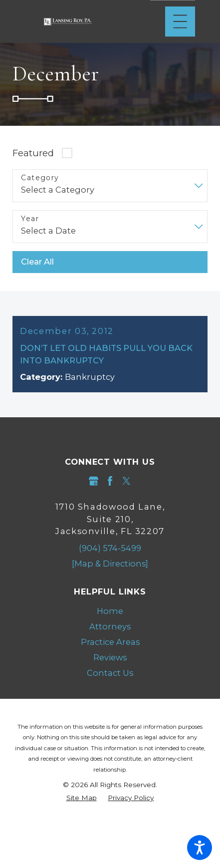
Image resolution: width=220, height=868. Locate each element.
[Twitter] (126, 481)
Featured (33, 153)
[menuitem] (110, 611)
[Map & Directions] (110, 564)
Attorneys (110, 626)
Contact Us (110, 673)
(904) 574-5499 (110, 548)
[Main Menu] (180, 21)
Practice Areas (110, 642)
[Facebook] (110, 481)
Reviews (110, 657)
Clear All (37, 262)
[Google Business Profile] (94, 481)
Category (40, 178)
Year (30, 219)
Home (110, 611)
